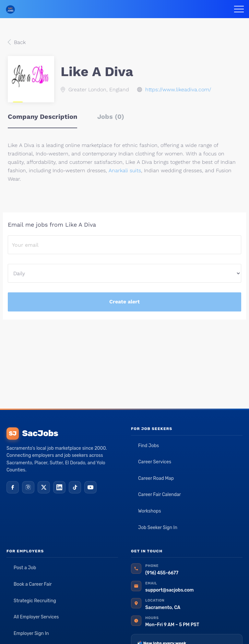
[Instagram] (28, 487)
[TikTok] (75, 487)
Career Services (155, 462)
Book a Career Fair (33, 584)
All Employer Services (36, 617)
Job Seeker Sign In (158, 528)
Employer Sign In (31, 633)
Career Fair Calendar (160, 495)
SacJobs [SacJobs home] (32, 434)
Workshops (150, 511)
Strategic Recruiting (35, 601)
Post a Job (25, 568)
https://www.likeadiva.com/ (178, 90)
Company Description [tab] (42, 117)
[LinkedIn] (59, 487)
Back (19, 42)
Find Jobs (148, 446)
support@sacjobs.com (169, 590)
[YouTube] (90, 487)
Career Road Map (156, 478)
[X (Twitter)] (44, 487)
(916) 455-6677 (162, 573)
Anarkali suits (125, 170)
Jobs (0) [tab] (111, 117)
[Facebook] (13, 487)
